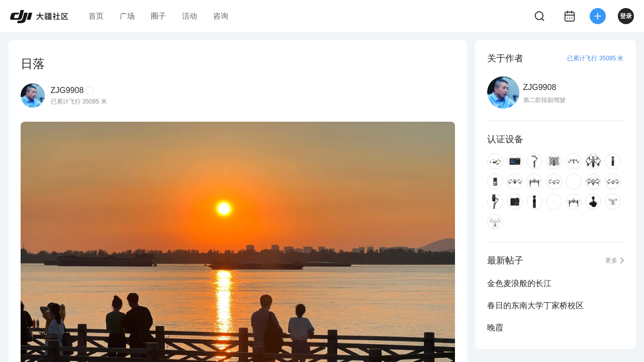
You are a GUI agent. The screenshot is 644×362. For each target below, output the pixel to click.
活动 (190, 16)
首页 (96, 16)
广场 (127, 16)
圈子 (158, 16)
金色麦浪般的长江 (519, 283)
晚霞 (495, 328)
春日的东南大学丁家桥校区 (535, 305)
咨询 (221, 16)
